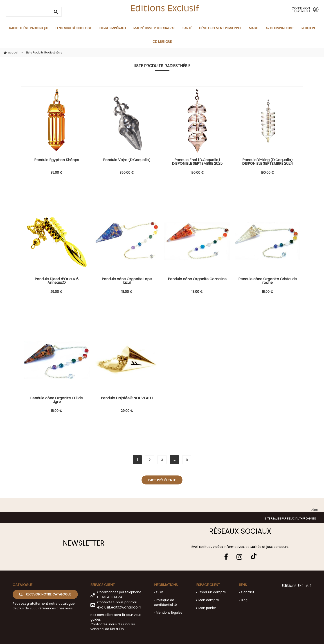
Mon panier (207, 608)
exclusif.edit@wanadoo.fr (119, 607)
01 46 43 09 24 (110, 597)
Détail (315, 510)
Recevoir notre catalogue (45, 594)
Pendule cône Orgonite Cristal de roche (268, 281)
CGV (159, 592)
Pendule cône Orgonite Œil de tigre (56, 400)
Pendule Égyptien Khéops (57, 160)
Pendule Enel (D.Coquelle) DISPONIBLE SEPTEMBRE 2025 (197, 162)
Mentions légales (169, 613)
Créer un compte (212, 592)
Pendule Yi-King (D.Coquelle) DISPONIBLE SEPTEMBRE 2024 (268, 162)
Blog (244, 600)
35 (57, 173)
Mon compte (209, 600)
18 (127, 292)
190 (197, 173)
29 (56, 292)
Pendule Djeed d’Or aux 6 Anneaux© (57, 281)
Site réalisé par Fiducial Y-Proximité (290, 519)
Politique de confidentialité (165, 602)
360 (127, 173)
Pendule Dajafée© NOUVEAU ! (127, 399)
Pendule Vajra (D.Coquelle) (127, 160)
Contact (248, 592)
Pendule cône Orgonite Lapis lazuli (127, 281)
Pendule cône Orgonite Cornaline (197, 279)
